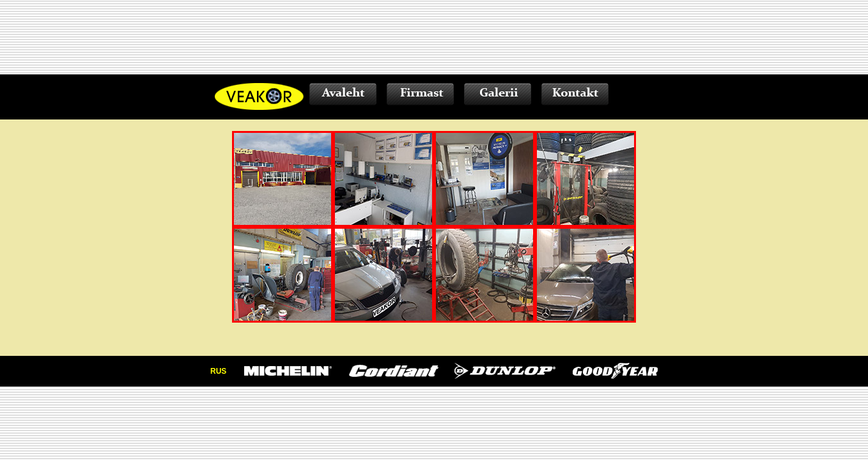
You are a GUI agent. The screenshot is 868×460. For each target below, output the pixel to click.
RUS (218, 371)
